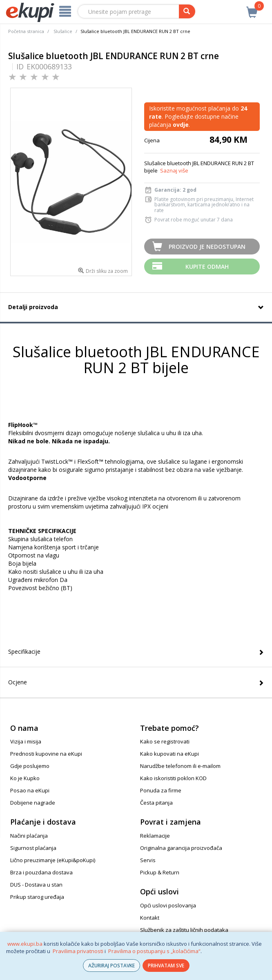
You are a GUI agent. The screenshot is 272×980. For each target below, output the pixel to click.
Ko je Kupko (25, 778)
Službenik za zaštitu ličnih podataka (184, 930)
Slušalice (63, 31)
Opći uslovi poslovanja (168, 905)
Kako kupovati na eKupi (169, 754)
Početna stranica (26, 31)
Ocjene (18, 682)
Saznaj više (174, 170)
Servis (148, 860)
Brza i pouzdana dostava (41, 872)
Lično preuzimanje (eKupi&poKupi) (53, 860)
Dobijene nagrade (33, 803)
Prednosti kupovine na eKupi (46, 754)
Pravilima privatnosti (78, 951)
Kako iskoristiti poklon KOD (173, 778)
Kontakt (150, 918)
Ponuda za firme (161, 790)
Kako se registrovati (165, 741)
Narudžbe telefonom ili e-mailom (180, 766)
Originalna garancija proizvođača (181, 848)
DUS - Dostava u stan (36, 885)
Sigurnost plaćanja (33, 848)
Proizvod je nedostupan (207, 247)
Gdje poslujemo (30, 766)
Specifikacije (24, 651)
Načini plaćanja (29, 836)
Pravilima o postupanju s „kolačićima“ (154, 951)
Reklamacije (155, 836)
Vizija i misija (26, 741)
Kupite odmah (207, 267)
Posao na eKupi (30, 790)
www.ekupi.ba (25, 944)
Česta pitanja (156, 803)
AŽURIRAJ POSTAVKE (111, 966)
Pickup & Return (160, 872)
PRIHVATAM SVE (166, 966)
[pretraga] (187, 11)
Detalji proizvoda (33, 307)
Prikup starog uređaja (37, 897)
